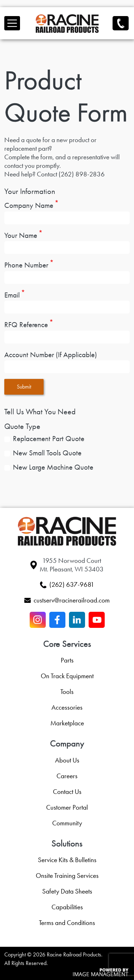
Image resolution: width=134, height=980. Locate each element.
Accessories (67, 707)
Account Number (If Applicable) (51, 355)
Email (12, 295)
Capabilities (67, 907)
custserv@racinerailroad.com (72, 600)
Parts (67, 660)
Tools (67, 692)
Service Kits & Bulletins (67, 860)
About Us (67, 760)
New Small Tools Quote (47, 453)
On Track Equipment (67, 676)
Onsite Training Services (67, 876)
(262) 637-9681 (121, 23)
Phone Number (26, 265)
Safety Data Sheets (67, 891)
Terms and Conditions (67, 923)
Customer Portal (67, 807)
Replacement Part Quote (49, 439)
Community (67, 823)
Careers (67, 776)
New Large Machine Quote (53, 467)
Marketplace (67, 723)
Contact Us (67, 792)
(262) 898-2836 (82, 174)
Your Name (21, 235)
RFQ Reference (26, 325)
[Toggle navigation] (12, 23)
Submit (24, 387)
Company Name (29, 205)
